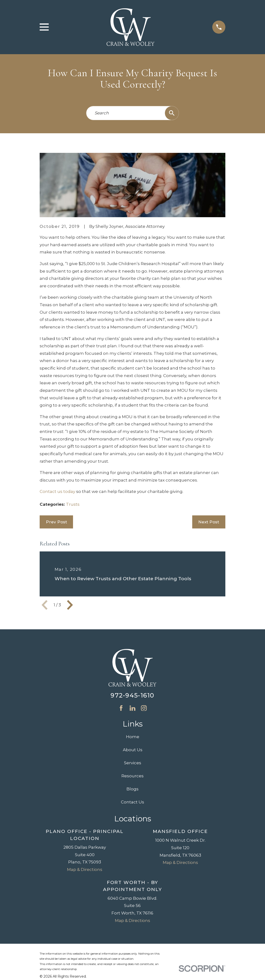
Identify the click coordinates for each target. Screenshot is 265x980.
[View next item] (70, 605)
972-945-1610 (132, 695)
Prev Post (56, 522)
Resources (132, 776)
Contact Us (132, 802)
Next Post (209, 522)
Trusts (73, 504)
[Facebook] (121, 708)
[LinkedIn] (132, 708)
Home (133, 737)
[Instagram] (144, 708)
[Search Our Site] (172, 113)
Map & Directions (85, 869)
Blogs (132, 789)
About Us (133, 750)
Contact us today (57, 491)
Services (133, 763)
